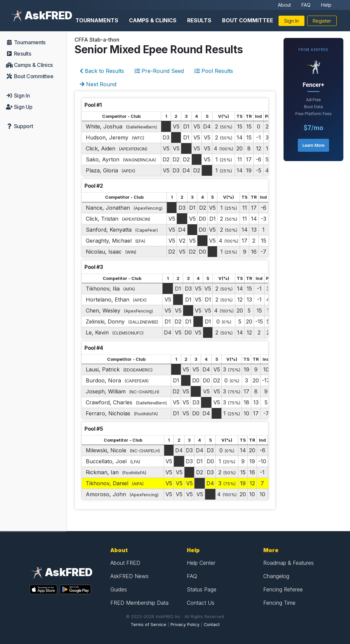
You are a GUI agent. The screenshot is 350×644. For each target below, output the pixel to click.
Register (322, 21)
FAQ (306, 5)
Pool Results (214, 71)
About (284, 5)
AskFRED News (129, 576)
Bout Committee (248, 20)
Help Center (201, 563)
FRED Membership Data (139, 603)
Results (199, 20)
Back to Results (102, 71)
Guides (119, 589)
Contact (212, 625)
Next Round (98, 84)
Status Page (202, 589)
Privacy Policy (185, 625)
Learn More (313, 145)
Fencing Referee (283, 589)
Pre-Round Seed (159, 71)
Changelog (276, 576)
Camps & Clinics (153, 20)
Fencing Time (279, 603)
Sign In (292, 21)
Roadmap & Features (289, 563)
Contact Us (201, 603)
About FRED (125, 563)
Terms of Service (148, 625)
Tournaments (97, 20)
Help (326, 5)
